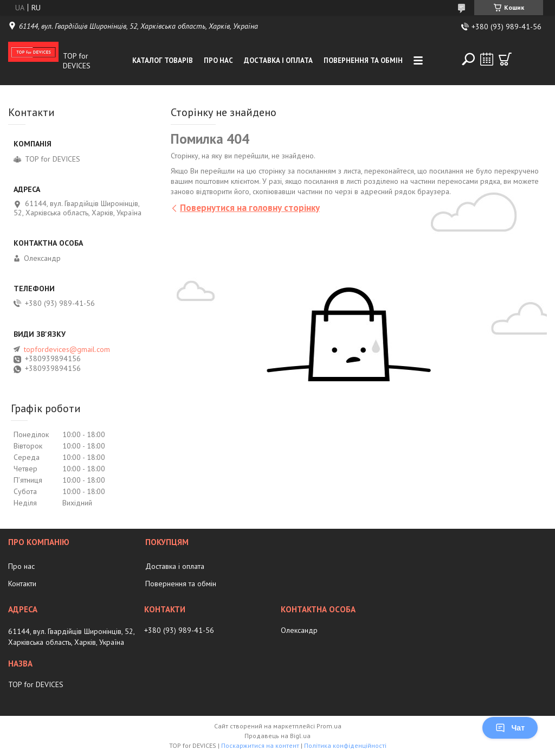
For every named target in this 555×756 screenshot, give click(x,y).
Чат (510, 728)
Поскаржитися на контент (260, 745)
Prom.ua (329, 726)
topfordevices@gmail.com (67, 349)
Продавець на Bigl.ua (277, 736)
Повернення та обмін (363, 60)
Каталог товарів (163, 60)
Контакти (22, 584)
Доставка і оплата (278, 60)
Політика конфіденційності (345, 745)
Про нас (218, 60)
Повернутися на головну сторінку (250, 208)
